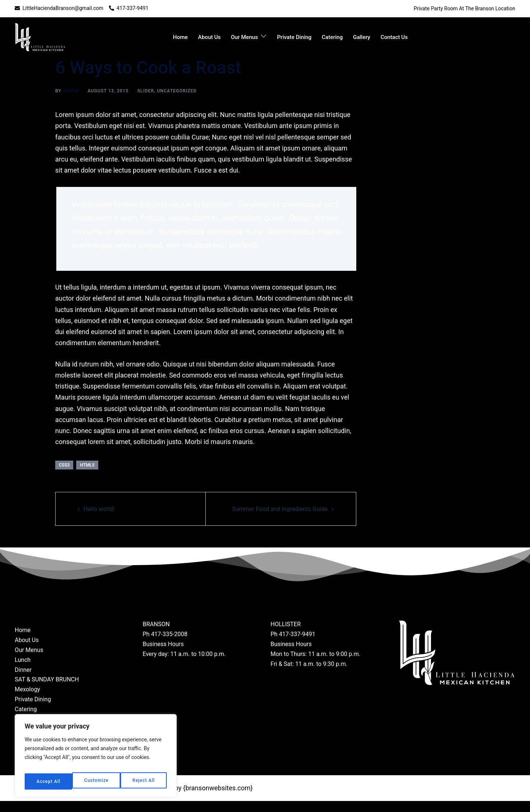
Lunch (23, 671)
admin (71, 91)
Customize (48, 781)
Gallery (362, 37)
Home (180, 37)
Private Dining (294, 37)
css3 (64, 465)
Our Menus (245, 37)
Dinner (23, 681)
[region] (96, 759)
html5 (87, 465)
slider (146, 91)
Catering (332, 37)
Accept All (144, 781)
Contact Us (394, 37)
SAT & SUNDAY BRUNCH (47, 691)
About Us (209, 37)
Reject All (96, 781)
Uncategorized (177, 91)
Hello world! (101, 509)
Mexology (27, 700)
